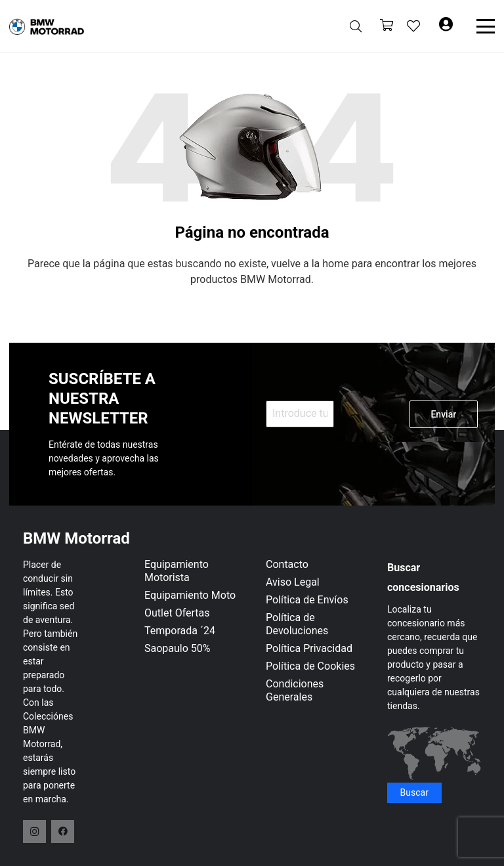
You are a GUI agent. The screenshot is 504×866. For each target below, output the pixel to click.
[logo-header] (47, 27)
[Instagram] (34, 832)
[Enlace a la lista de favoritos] (413, 26)
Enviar (443, 414)
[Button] (446, 26)
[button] (356, 26)
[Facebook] (63, 832)
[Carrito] (387, 27)
